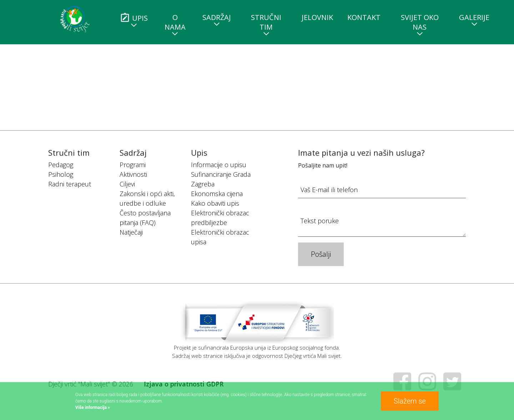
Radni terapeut (70, 184)
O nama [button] (175, 22)
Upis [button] (134, 18)
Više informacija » (93, 407)
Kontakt (364, 17)
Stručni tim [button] (266, 22)
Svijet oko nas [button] (420, 22)
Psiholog (61, 174)
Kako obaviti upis (215, 203)
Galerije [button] (474, 17)
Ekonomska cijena (217, 194)
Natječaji (131, 232)
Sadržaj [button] (217, 17)
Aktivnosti (133, 174)
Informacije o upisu (219, 165)
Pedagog (61, 165)
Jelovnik (317, 17)
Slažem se (410, 401)
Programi (133, 165)
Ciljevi (127, 184)
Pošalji (321, 254)
